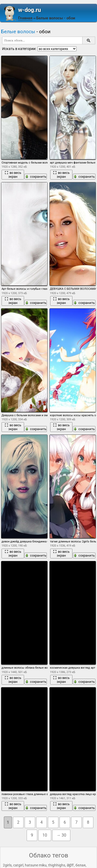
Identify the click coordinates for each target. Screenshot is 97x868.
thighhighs (57, 865)
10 (45, 835)
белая (81, 865)
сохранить (36, 177)
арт (70, 865)
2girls (7, 865)
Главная (25, 18)
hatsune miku (36, 865)
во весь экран (13, 175)
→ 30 (61, 835)
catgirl (18, 865)
